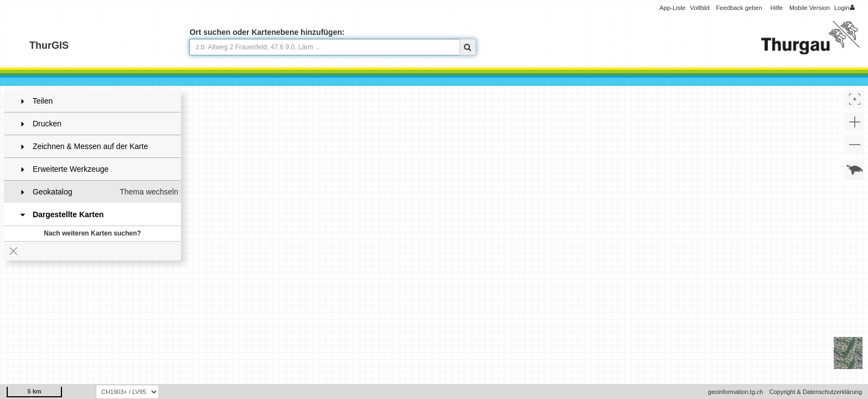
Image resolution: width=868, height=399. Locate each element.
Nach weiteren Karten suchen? (92, 233)
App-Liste (672, 8)
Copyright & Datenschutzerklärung (815, 392)
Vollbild (699, 8)
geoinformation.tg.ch (736, 392)
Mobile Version (810, 8)
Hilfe (777, 8)
